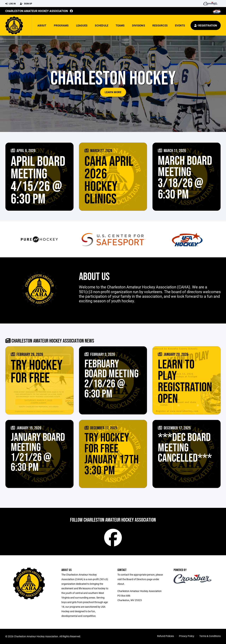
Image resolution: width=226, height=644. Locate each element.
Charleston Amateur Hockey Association (37, 11)
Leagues (82, 25)
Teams (120, 25)
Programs (61, 25)
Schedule (102, 25)
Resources (160, 25)
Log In (10, 4)
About (42, 25)
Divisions (139, 25)
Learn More (113, 92)
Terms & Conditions (210, 636)
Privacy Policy (187, 636)
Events (180, 25)
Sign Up (26, 4)
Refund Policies (166, 636)
